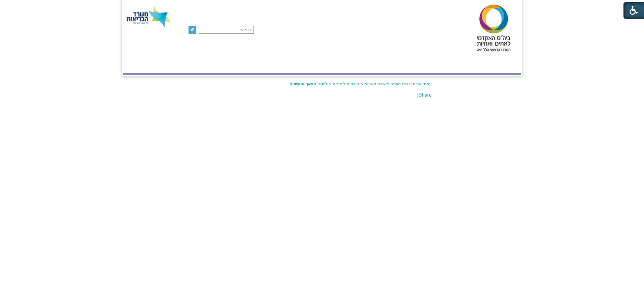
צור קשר (138, 64)
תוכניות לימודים (300, 64)
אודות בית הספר (412, 64)
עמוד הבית (422, 84)
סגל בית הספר (356, 64)
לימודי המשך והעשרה (309, 84)
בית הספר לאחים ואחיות (386, 84)
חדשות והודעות (183, 64)
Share (425, 95)
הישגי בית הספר (240, 64)
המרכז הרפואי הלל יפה (482, 64)
